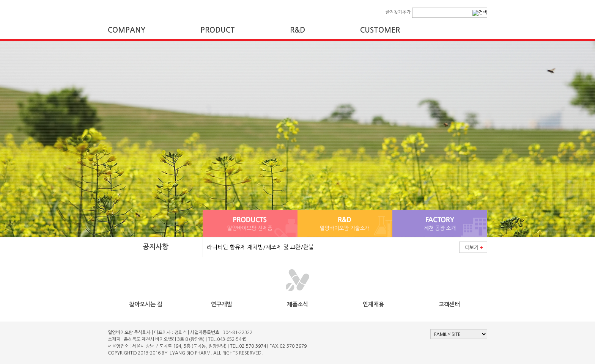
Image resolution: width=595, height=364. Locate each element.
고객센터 (449, 304)
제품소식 (297, 304)
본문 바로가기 (0, 0)
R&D (297, 30)
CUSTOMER (380, 30)
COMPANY (127, 30)
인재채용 (373, 304)
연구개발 (222, 304)
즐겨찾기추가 (398, 12)
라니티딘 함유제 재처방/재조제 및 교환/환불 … (264, 247)
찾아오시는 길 (146, 304)
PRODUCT (218, 30)
